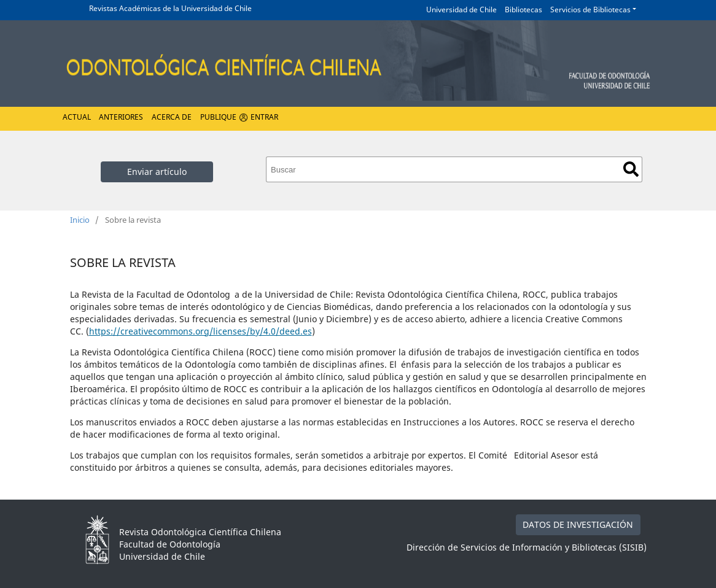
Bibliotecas (523, 10)
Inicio (80, 220)
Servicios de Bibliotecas (590, 10)
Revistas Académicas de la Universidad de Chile (170, 8)
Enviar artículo (157, 172)
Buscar (631, 169)
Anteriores (121, 117)
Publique (218, 117)
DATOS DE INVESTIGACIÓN (578, 524)
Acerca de (172, 117)
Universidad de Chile (461, 10)
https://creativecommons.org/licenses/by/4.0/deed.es (200, 331)
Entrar (264, 117)
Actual (77, 117)
